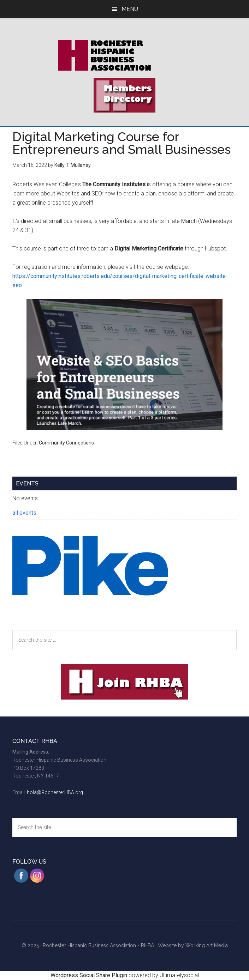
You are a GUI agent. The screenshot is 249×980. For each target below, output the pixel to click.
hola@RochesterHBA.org (55, 792)
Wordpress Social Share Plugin (90, 975)
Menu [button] (130, 9)
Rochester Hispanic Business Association (124, 55)
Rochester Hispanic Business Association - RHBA (98, 945)
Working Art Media (207, 945)
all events (24, 513)
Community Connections (66, 443)
